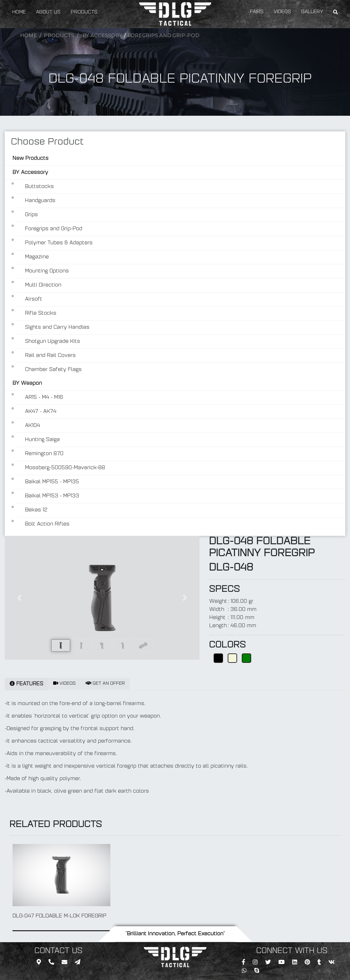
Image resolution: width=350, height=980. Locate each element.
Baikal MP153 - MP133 (52, 496)
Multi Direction (43, 285)
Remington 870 (44, 454)
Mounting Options (47, 271)
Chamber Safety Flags (53, 370)
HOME (19, 12)
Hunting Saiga (42, 440)
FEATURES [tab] (26, 684)
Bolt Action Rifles (47, 524)
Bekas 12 (36, 510)
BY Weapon (27, 383)
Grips (31, 215)
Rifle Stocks (41, 313)
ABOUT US (48, 12)
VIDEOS (282, 12)
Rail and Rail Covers (50, 356)
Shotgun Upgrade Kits (53, 342)
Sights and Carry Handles (57, 328)
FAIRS (257, 12)
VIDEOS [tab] (64, 683)
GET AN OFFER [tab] (105, 683)
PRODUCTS (84, 12)
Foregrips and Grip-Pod (163, 36)
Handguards (40, 201)
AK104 (33, 426)
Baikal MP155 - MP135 (52, 482)
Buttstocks (39, 187)
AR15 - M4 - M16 (44, 398)
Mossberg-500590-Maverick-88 (65, 468)
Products (59, 36)
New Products (30, 159)
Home (28, 36)
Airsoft (34, 299)
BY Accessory (102, 36)
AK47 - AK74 (41, 412)
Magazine (37, 257)
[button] (19, 598)
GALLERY (312, 12)
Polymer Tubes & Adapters (59, 243)
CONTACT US (58, 951)
